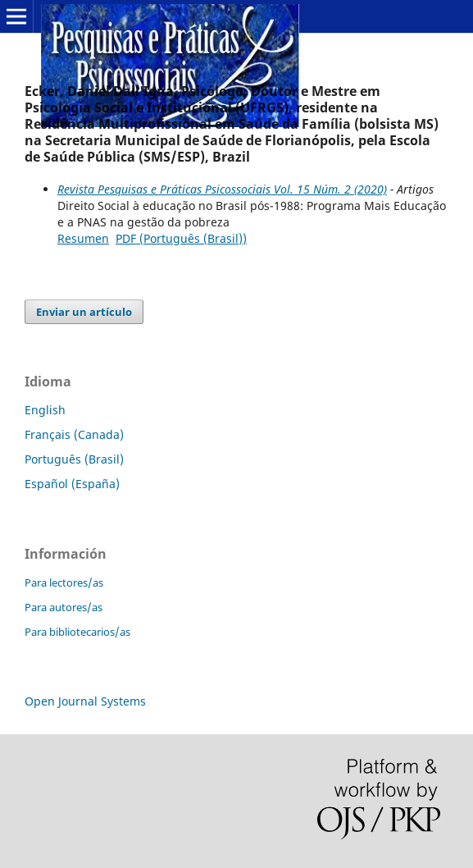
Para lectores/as (64, 582)
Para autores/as (64, 607)
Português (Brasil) (74, 459)
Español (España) (72, 484)
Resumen (83, 238)
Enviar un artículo (84, 312)
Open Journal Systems (85, 701)
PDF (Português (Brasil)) (181, 238)
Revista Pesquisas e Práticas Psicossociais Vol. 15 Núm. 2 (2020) (222, 189)
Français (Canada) (74, 434)
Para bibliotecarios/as (77, 632)
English (45, 410)
